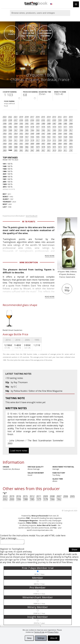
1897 (43, 143)
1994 (16, 123)
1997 (71, 120)
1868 (10, 150)
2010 (71, 117)
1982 (10, 127)
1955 (10, 133)
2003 (38, 120)
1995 (10, 123)
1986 (60, 123)
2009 (5, 120)
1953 (21, 133)
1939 (16, 137)
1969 (5, 130)
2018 (27, 117)
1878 (43, 147)
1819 (54, 150)
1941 (5, 137)
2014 (49, 117)
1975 (49, 127)
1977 (38, 127)
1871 (65, 147)
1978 (32, 127)
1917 (38, 140)
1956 (5, 133)
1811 (65, 150)
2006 (21, 120)
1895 (54, 143)
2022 (10, 117)
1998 (65, 120)
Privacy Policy (53, 632)
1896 (49, 143)
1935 (38, 137)
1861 (21, 150)
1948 (38, 133)
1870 (71, 147)
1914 (49, 140)
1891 (71, 143)
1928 (65, 137)
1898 (38, 143)
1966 (21, 130)
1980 (21, 127)
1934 (43, 137)
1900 (27, 143)
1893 (65, 143)
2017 (32, 117)
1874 (60, 147)
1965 (27, 130)
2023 (5, 117)
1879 (38, 147)
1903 (10, 143)
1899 (32, 143)
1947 (43, 133)
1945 (54, 133)
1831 (49, 150)
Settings (41, 638)
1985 (65, 123)
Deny (29, 638)
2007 (16, 120)
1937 (27, 137)
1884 (21, 147)
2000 (54, 120)
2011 (65, 117)
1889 (10, 147)
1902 (16, 143)
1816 (60, 150)
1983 (5, 127)
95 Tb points (29, 222)
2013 (54, 117)
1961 (49, 130)
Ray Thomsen (21, 382)
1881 (32, 147)
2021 (16, 117)
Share (74, 550)
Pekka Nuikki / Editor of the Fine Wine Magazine (38, 391)
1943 (65, 133)
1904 (5, 143)
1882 (27, 147)
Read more (50, 256)
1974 (54, 127)
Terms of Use (39, 632)
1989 (43, 123)
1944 (60, 133)
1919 (27, 140)
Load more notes (19, 451)
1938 (21, 137)
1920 (21, 140)
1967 (16, 130)
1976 (43, 127)
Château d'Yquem (25, 80)
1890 (5, 147)
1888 (16, 147)
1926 (71, 137)
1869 (5, 150)
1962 (43, 130)
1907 (65, 140)
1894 (60, 143)
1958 (65, 130)
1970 (71, 127)
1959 (60, 130)
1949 (32, 133)
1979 (27, 127)
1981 (16, 127)
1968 (10, 130)
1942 (71, 133)
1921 (16, 140)
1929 (60, 137)
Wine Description (29, 262)
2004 (32, 120)
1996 (5, 123)
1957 (71, 130)
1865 (16, 150)
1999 (60, 120)
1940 (10, 137)
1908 (60, 140)
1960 (54, 130)
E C (15, 387)
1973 (60, 127)
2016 (38, 117)
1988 (49, 123)
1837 (43, 150)
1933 (49, 137)
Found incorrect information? (20, 216)
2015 (43, 117)
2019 (21, 117)
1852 (27, 150)
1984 (71, 123)
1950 (27, 133)
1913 (54, 140)
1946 (49, 133)
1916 (43, 140)
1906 (71, 140)
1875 (54, 147)
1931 (54, 137)
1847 (32, 150)
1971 (65, 127)
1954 (16, 133)
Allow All (54, 638)
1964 (32, 130)
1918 (32, 140)
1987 (54, 123)
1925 (5, 140)
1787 (71, 150)
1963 (38, 130)
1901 (21, 143)
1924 (10, 140)
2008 (10, 120)
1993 (21, 123)
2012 (60, 117)
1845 (38, 150)
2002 (43, 120)
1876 (49, 147)
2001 (49, 120)
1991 (32, 123)
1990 (38, 123)
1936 (32, 137)
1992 (27, 123)
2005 (27, 120)
